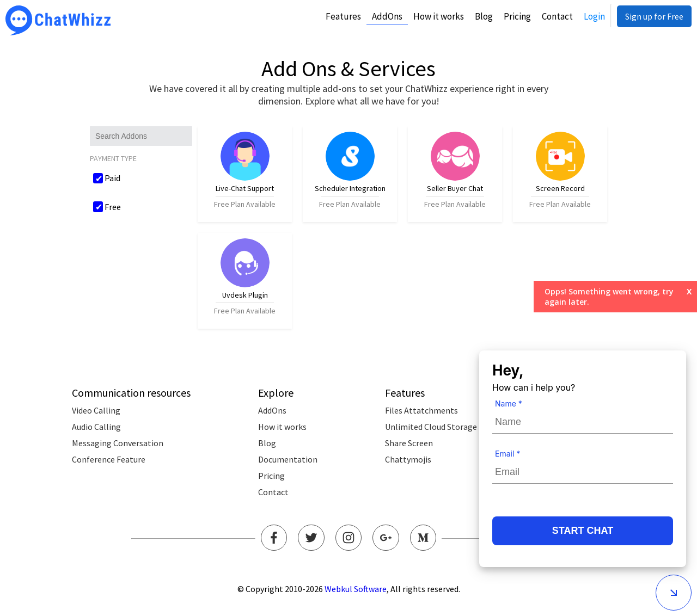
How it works (439, 16)
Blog (484, 16)
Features (343, 16)
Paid (112, 178)
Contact (557, 16)
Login (594, 16)
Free (113, 207)
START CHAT (583, 531)
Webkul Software (356, 589)
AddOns (387, 16)
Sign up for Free (654, 16)
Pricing (517, 16)
